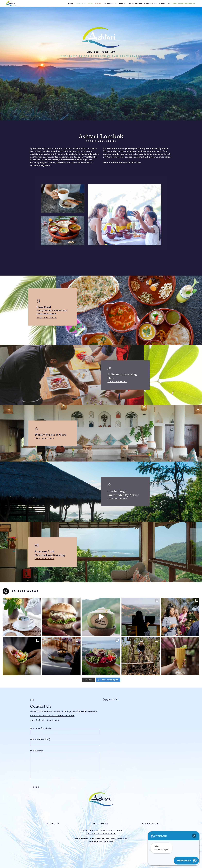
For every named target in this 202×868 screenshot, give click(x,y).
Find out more (46, 313)
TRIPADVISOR (150, 823)
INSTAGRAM (101, 823)
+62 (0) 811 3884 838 (45, 720)
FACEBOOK (52, 823)
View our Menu (47, 318)
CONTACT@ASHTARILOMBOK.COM (52, 716)
